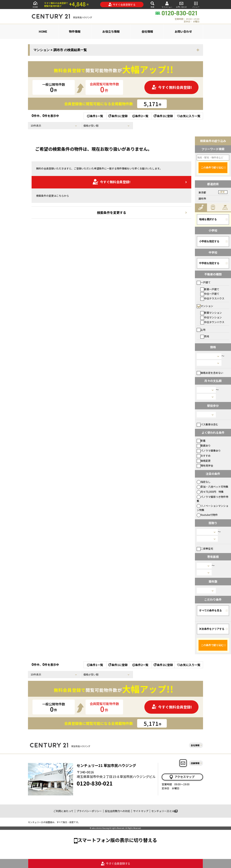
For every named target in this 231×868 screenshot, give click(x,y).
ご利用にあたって (63, 811)
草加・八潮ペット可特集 (213, 487)
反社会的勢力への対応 (117, 811)
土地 (201, 330)
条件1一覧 (95, 116)
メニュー (196, 4)
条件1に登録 (118, 116)
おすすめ (204, 456)
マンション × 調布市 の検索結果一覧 (60, 50)
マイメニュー (167, 5)
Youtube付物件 (207, 515)
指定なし (204, 482)
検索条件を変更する (112, 212)
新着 (201, 441)
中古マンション (211, 317)
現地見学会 (205, 465)
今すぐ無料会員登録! (172, 87)
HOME (35, 4)
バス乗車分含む (207, 424)
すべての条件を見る (210, 610)
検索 (152, 4)
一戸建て (204, 282)
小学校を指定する (209, 241)
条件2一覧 (140, 116)
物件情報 (75, 31)
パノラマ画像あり (209, 451)
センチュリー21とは (164, 811)
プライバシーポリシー (89, 811)
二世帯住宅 (205, 549)
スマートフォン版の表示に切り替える (117, 840)
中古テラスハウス (212, 298)
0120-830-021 (95, 783)
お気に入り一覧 (189, 116)
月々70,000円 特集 (210, 492)
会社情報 (147, 31)
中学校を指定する (209, 263)
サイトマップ (141, 811)
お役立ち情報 (111, 31)
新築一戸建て (210, 289)
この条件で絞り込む (212, 167)
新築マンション (211, 313)
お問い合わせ (181, 4)
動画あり (204, 445)
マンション (205, 306)
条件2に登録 (163, 116)
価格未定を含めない (210, 373)
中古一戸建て (210, 294)
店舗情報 (195, 763)
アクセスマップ (182, 777)
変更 (223, 192)
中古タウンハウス (212, 322)
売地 (205, 336)
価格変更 (204, 461)
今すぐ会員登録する (122, 5)
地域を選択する (208, 219)
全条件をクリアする (212, 629)
